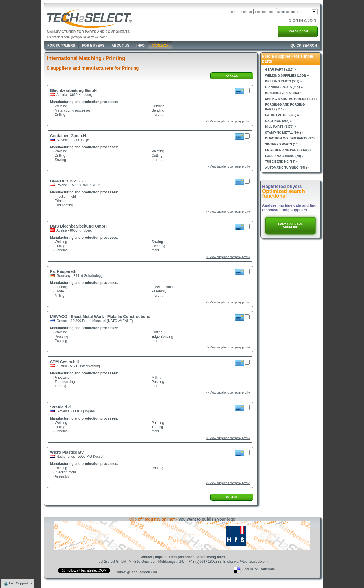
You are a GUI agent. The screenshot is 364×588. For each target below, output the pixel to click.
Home (233, 12)
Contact (146, 557)
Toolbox (160, 46)
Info (141, 46)
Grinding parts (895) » (284, 87)
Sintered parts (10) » (283, 144)
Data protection (182, 557)
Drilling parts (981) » (283, 81)
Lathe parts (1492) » (282, 115)
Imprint (161, 557)
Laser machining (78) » (284, 156)
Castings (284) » (279, 121)
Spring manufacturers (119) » (291, 99)
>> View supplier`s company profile (228, 121)
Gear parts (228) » (281, 69)
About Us (120, 46)
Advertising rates (211, 557)
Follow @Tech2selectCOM (136, 572)
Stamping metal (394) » (284, 133)
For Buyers (93, 46)
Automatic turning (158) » (287, 168)
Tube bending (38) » (282, 162)
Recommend (264, 12)
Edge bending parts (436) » (288, 150)
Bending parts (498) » (283, 93)
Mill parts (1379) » (281, 127)
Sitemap (246, 12)
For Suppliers (61, 46)
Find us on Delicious (258, 569)
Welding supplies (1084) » (287, 75)
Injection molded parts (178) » (292, 138)
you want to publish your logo (207, 519)
